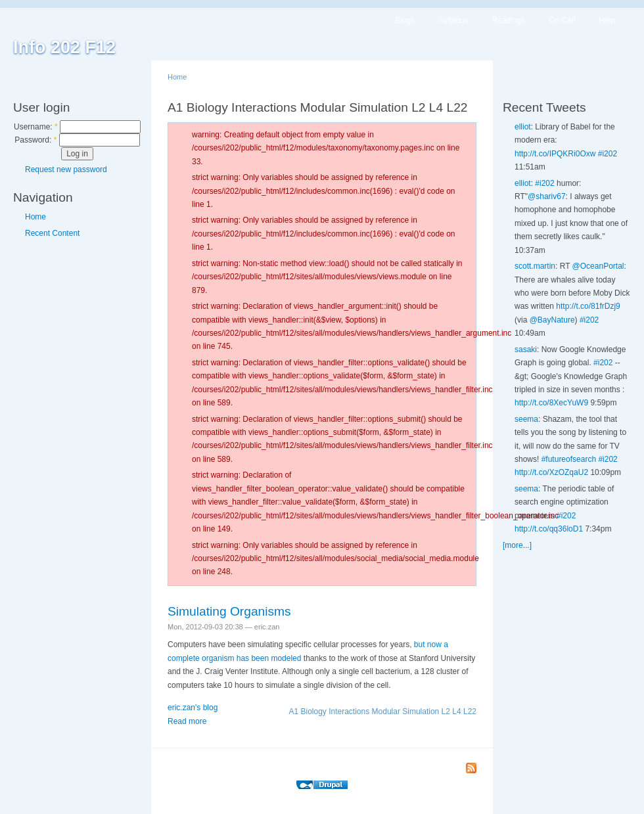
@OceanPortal (598, 266)
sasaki (526, 350)
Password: (35, 140)
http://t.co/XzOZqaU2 (551, 472)
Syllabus (453, 20)
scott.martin (535, 266)
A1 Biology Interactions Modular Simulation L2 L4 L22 (382, 712)
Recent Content (52, 233)
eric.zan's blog (193, 708)
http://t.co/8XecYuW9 (551, 403)
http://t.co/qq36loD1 (549, 529)
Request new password (66, 170)
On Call (562, 20)
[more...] (517, 545)
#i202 (608, 154)
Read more (187, 721)
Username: (36, 127)
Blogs (405, 20)
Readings (509, 20)
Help (607, 20)
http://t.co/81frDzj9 (588, 306)
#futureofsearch (569, 459)
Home (35, 217)
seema (526, 419)
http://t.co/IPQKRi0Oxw (555, 154)
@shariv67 (547, 196)
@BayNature (552, 320)
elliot (523, 127)
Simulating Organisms (229, 611)
